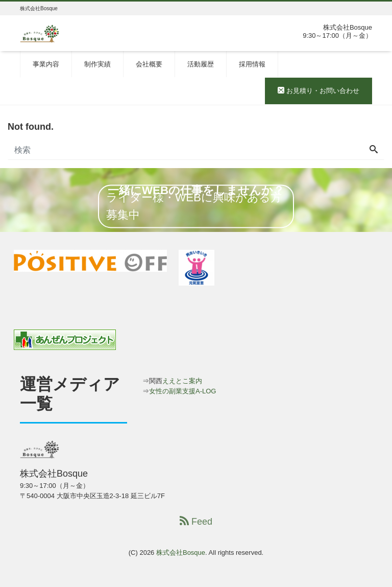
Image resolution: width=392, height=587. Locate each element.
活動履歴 (201, 64)
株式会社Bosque (181, 553)
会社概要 (149, 64)
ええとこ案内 (182, 381)
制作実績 (97, 64)
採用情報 (252, 64)
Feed (196, 521)
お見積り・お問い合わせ (318, 91)
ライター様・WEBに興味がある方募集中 (194, 206)
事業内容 (46, 64)
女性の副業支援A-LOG (182, 391)
